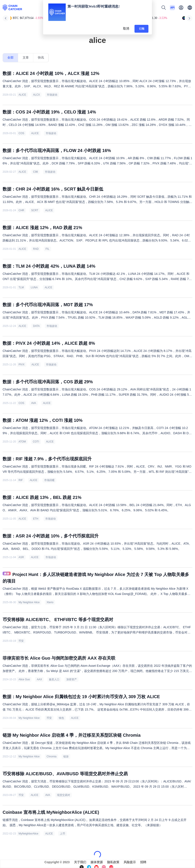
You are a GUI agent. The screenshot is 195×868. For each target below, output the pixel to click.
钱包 (61, 718)
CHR (21, 210)
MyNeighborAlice (28, 834)
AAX (39, 679)
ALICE (22, 95)
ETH (36, 519)
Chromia (51, 757)
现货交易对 (64, 795)
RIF (21, 480)
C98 (35, 172)
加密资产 (72, 679)
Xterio (50, 602)
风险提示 (130, 862)
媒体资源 (97, 862)
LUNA (34, 287)
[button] (190, 8)
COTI (36, 442)
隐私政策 (113, 862)
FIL (47, 249)
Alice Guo (24, 679)
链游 (66, 757)
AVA (34, 403)
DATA (36, 326)
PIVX (21, 365)
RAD (36, 249)
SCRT (35, 210)
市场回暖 (49, 480)
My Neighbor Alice (29, 602)
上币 (62, 834)
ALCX (36, 95)
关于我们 (80, 862)
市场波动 (52, 95)
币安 (21, 641)
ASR (21, 557)
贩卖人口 (54, 679)
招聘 (143, 862)
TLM (21, 287)
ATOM (22, 442)
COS (21, 133)
